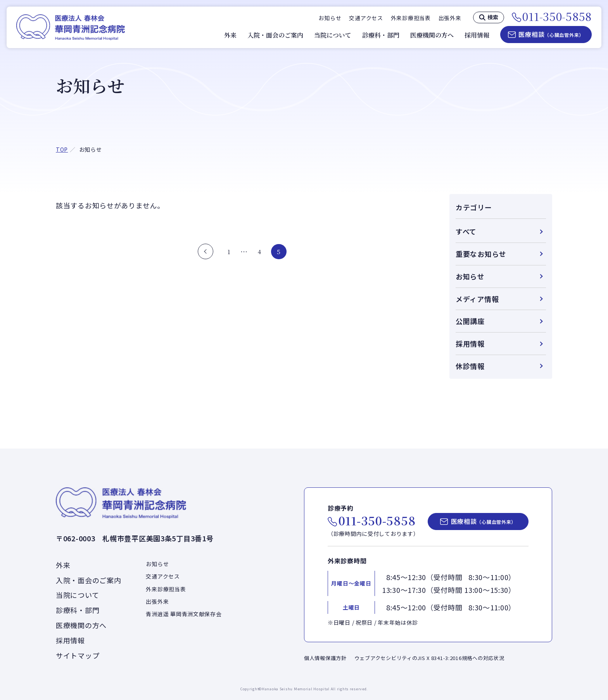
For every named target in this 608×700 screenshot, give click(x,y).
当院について (333, 35)
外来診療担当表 (411, 18)
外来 (230, 35)
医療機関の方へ (432, 35)
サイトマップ (78, 655)
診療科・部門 (381, 35)
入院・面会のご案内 (275, 35)
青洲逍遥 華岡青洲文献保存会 (184, 614)
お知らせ (330, 18)
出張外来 (450, 18)
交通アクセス (366, 18)
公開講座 (470, 321)
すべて (466, 231)
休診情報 (470, 366)
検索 (493, 17)
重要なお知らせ (481, 254)
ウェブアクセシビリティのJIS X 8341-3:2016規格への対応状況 (429, 658)
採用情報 (477, 35)
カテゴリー (474, 207)
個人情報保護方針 (325, 658)
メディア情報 (477, 299)
